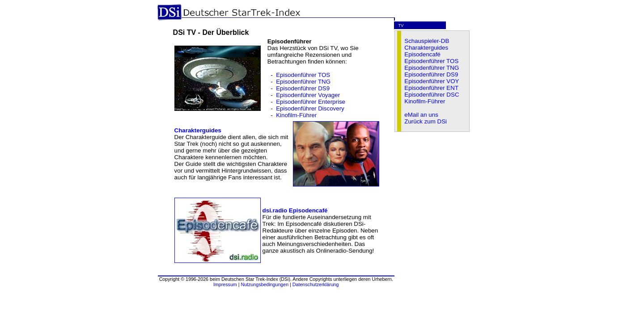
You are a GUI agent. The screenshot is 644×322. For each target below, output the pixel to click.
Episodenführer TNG (303, 82)
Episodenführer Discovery (310, 108)
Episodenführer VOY (432, 81)
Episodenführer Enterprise (311, 102)
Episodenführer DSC (432, 95)
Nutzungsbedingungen (265, 284)
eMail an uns (421, 115)
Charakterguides (198, 130)
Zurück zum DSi (426, 121)
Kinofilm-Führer (296, 115)
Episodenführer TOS (303, 75)
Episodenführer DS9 (303, 88)
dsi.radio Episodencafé (295, 210)
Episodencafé (422, 54)
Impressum (225, 284)
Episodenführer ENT (431, 88)
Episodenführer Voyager (308, 95)
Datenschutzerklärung (316, 284)
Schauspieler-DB (427, 41)
